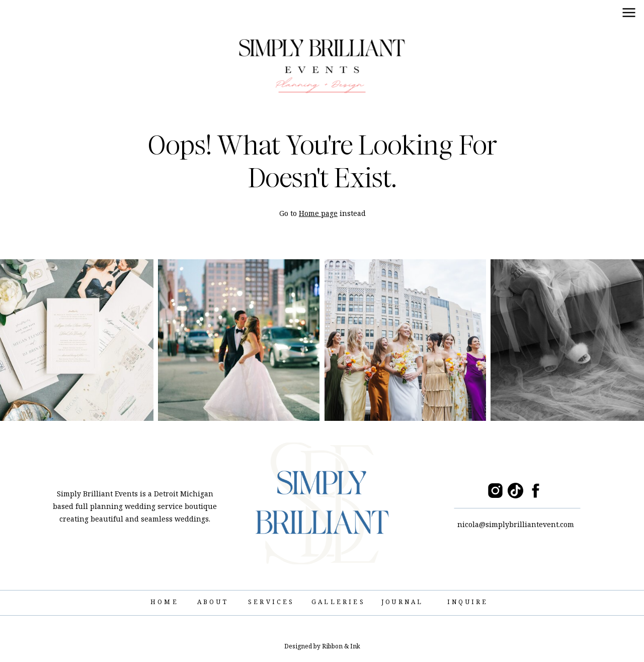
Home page (318, 213)
